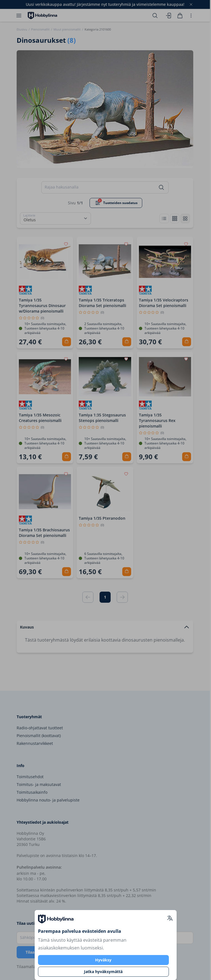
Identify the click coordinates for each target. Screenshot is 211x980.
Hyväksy (103, 960)
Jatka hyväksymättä (103, 972)
